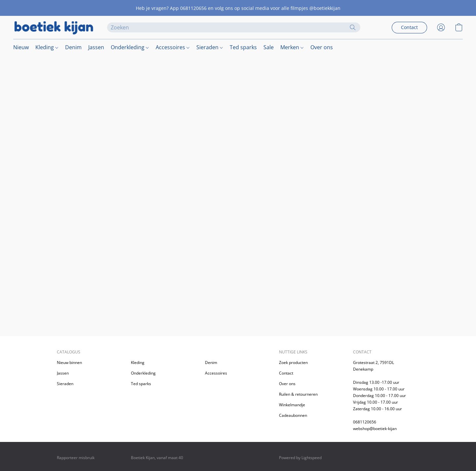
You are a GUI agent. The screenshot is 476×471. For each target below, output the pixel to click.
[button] (54, 27)
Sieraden (210, 47)
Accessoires (173, 47)
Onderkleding (130, 47)
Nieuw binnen (69, 362)
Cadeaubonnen (293, 415)
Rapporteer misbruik (76, 458)
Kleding (47, 47)
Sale (269, 47)
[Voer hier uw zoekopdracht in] (234, 27)
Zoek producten (293, 362)
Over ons (322, 47)
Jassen (96, 47)
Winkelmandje (292, 405)
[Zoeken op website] (353, 27)
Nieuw (21, 47)
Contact (286, 373)
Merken (292, 47)
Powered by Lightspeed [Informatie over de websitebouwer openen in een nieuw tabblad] (300, 458)
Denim (73, 47)
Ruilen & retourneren (298, 394)
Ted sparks (243, 47)
